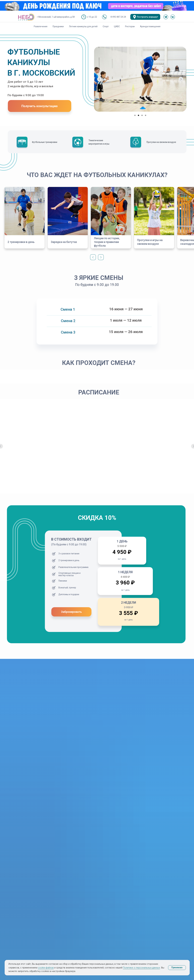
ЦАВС (117, 26)
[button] (40, 106)
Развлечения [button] (41, 26)
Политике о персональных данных (141, 968)
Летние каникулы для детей (83, 26)
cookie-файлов (46, 968)
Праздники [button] (58, 26)
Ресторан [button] (130, 26)
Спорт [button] (106, 26)
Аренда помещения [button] (150, 26)
